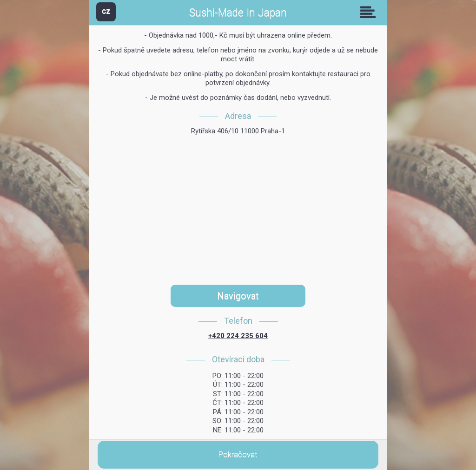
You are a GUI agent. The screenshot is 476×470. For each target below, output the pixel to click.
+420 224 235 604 (238, 336)
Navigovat (238, 296)
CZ (106, 11)
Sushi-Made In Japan (238, 13)
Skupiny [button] (370, 12)
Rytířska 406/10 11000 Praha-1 (238, 131)
